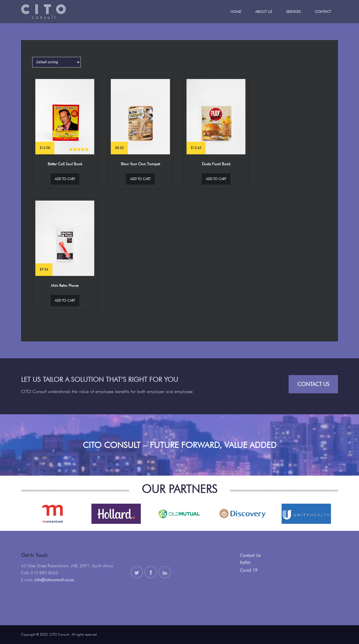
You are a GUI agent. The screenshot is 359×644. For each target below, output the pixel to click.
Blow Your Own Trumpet (140, 164)
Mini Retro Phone (65, 285)
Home (236, 11)
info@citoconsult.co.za (54, 580)
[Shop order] (57, 62)
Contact (323, 11)
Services (293, 11)
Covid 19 (249, 570)
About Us (264, 11)
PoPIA (245, 563)
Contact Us (313, 384)
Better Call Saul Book (65, 164)
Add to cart (65, 179)
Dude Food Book (216, 164)
